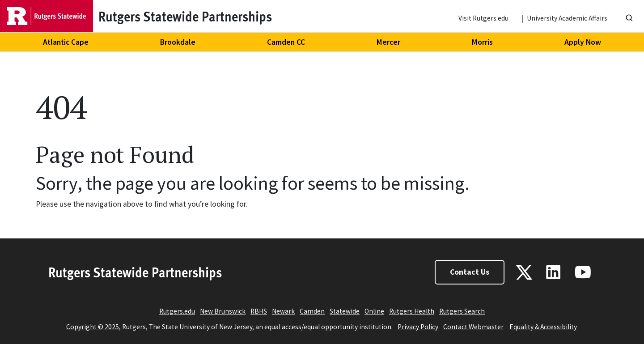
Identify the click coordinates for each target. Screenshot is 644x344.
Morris (482, 42)
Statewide (345, 311)
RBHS (259, 311)
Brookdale (178, 42)
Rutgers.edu (177, 311)
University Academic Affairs (567, 18)
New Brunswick (223, 311)
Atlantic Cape (66, 42)
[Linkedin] (553, 272)
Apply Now (583, 42)
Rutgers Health (412, 311)
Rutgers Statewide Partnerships (135, 272)
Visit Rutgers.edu (483, 18)
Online (374, 311)
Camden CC (286, 42)
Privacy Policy (418, 327)
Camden (312, 311)
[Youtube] (583, 272)
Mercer (388, 42)
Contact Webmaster (473, 327)
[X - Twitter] (524, 273)
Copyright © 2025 (93, 327)
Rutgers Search (462, 311)
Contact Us (470, 272)
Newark (283, 311)
